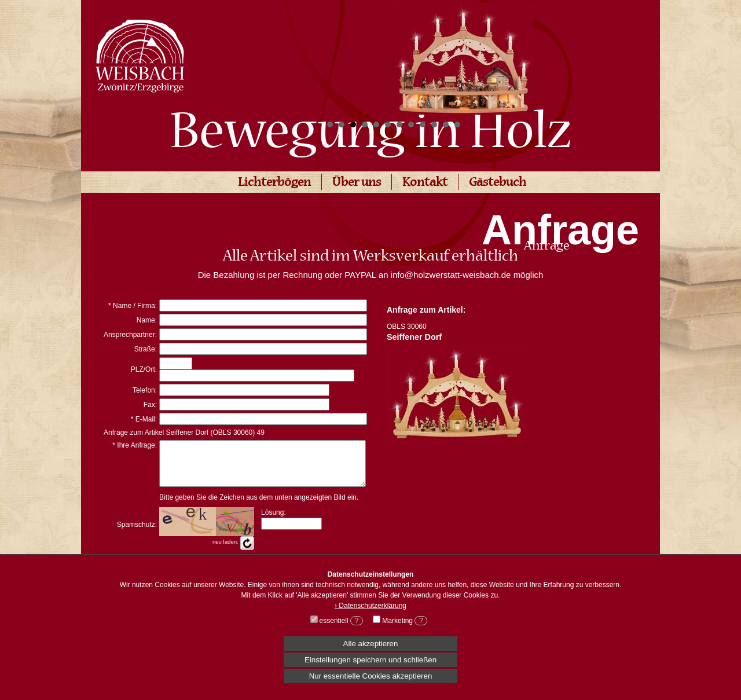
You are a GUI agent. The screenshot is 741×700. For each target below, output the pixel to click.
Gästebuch (498, 183)
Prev (339, 56)
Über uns (357, 183)
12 (457, 124)
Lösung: (274, 521)
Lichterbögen (274, 183)
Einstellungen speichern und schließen (370, 660)
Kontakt (425, 183)
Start (588, 125)
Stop (597, 125)
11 (446, 124)
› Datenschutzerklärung (370, 606)
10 (434, 124)
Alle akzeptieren (371, 644)
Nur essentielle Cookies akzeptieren (371, 676)
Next (587, 56)
